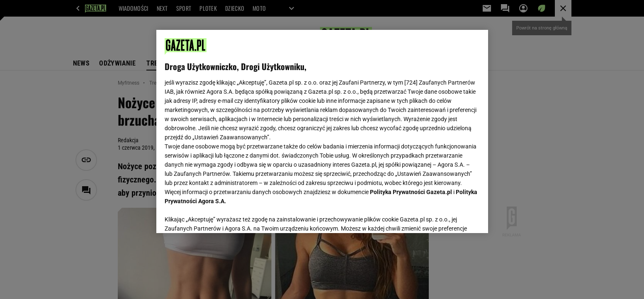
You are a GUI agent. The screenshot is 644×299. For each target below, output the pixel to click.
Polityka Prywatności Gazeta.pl (411, 192)
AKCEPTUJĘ (451, 217)
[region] (322, 131)
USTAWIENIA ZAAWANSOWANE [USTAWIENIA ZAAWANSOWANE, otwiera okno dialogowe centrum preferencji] (219, 216)
